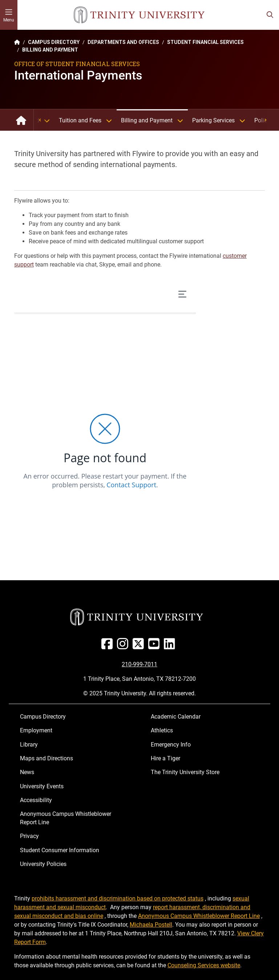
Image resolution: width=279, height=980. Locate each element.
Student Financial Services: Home (21, 120)
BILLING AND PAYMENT (50, 50)
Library (29, 745)
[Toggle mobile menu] (9, 15)
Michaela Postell (151, 925)
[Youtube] (155, 646)
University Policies (43, 864)
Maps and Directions (46, 758)
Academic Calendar (176, 717)
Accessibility (36, 800)
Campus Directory (43, 717)
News (27, 772)
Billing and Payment (154, 121)
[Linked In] (171, 646)
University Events (42, 786)
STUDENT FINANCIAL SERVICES (205, 42)
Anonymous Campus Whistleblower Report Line (66, 818)
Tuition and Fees (88, 121)
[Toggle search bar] (270, 15)
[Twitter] (140, 646)
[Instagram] (124, 646)
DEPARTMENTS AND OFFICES (123, 42)
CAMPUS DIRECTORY (54, 42)
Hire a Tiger (165, 758)
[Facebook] (108, 646)
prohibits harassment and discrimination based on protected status (118, 898)
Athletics (162, 730)
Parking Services (221, 121)
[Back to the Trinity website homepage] (17, 42)
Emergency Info (171, 745)
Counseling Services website (204, 965)
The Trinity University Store (185, 772)
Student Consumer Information (60, 850)
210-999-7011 (139, 664)
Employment (36, 730)
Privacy (29, 836)
